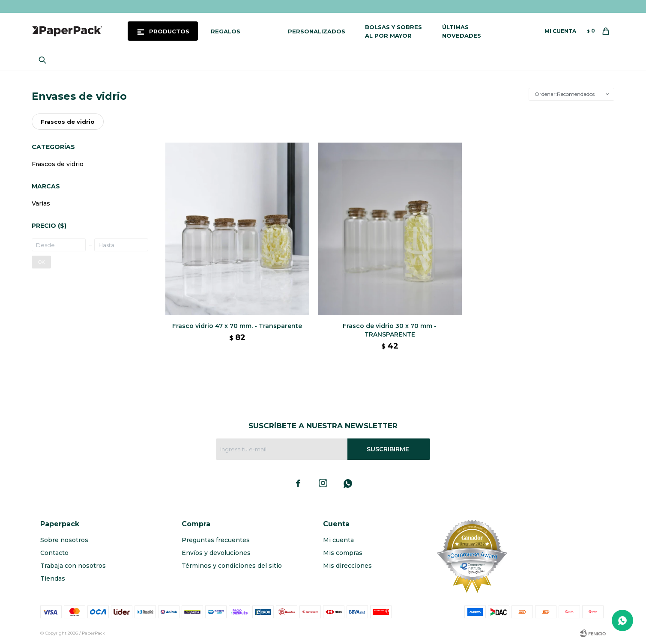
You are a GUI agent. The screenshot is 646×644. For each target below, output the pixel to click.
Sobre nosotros (64, 540)
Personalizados (317, 31)
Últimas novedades (462, 31)
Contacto (54, 553)
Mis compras (343, 553)
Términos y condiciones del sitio (232, 566)
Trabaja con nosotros (73, 566)
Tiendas (53, 578)
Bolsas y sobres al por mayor (393, 31)
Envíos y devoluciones (216, 553)
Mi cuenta (338, 540)
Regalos (226, 31)
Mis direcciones (347, 566)
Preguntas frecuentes (216, 540)
